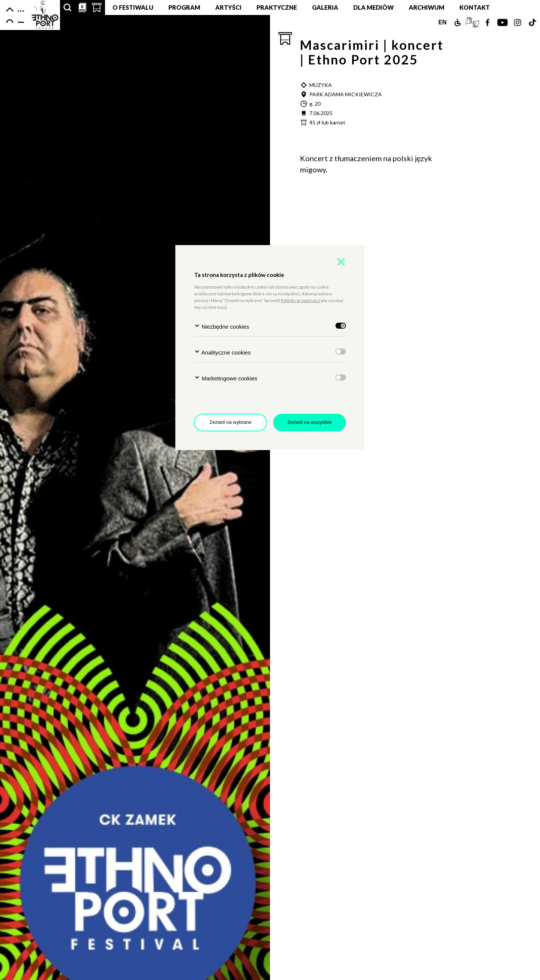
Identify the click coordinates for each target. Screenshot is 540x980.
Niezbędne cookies (222, 326)
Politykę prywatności (301, 300)
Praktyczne (277, 7)
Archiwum (427, 7)
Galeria (325, 7)
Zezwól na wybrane (231, 422)
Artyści (228, 7)
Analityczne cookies (223, 352)
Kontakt (475, 7)
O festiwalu (133, 7)
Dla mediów (373, 7)
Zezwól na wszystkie (309, 422)
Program (184, 7)
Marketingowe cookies (226, 378)
